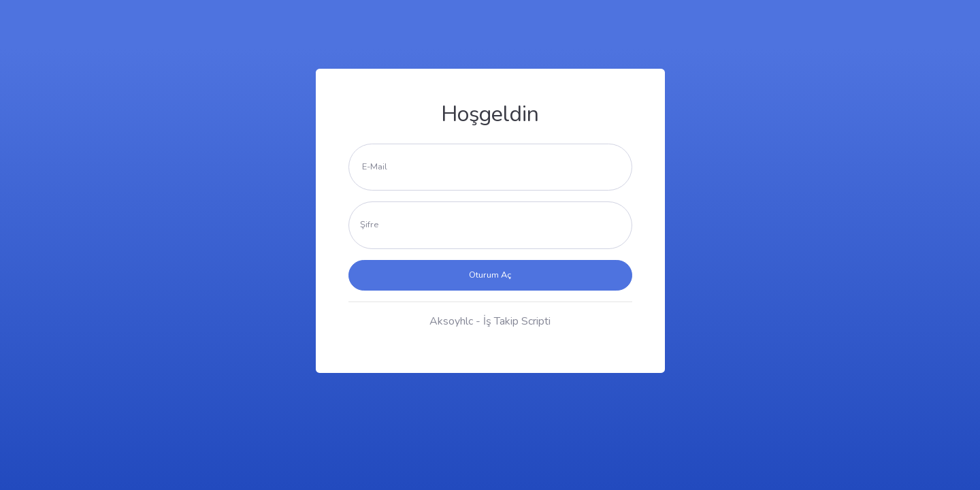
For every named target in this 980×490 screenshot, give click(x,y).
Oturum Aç (490, 275)
